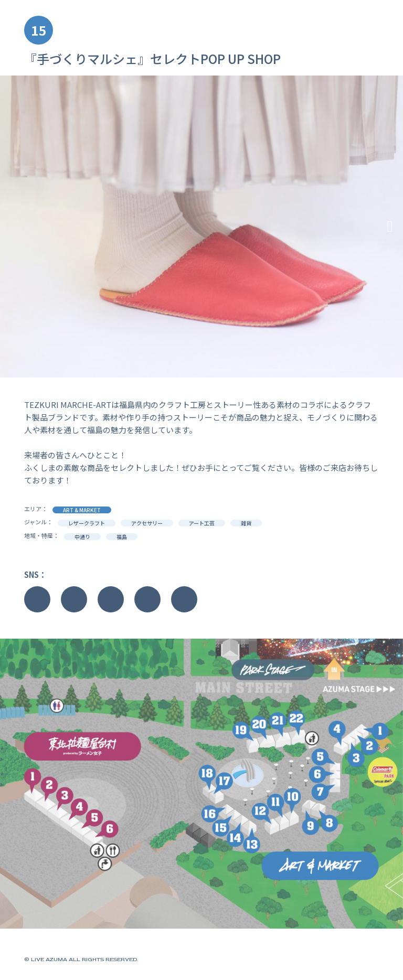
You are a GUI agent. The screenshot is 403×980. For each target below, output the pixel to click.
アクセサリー (147, 523)
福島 (122, 537)
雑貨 (246, 523)
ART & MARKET (82, 510)
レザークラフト (87, 523)
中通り (82, 537)
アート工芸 (202, 523)
